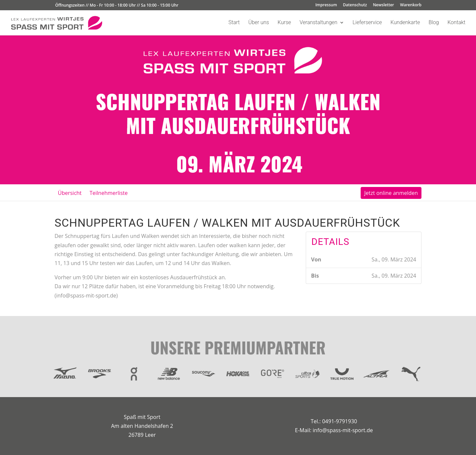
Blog (434, 23)
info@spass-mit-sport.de (343, 430)
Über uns (259, 23)
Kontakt (456, 23)
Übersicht (70, 193)
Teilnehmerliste (109, 193)
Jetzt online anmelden (391, 193)
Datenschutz (355, 5)
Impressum (326, 5)
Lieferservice (367, 23)
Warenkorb (411, 5)
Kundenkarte (405, 23)
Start (234, 23)
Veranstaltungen (318, 23)
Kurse (284, 23)
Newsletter (383, 5)
